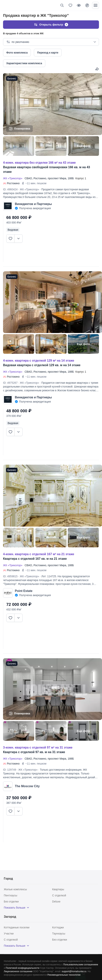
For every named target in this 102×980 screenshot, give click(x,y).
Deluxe (56, 902)
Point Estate (24, 591)
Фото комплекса (17, 53)
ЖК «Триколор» (13, 178)
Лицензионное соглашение (18, 971)
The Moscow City (27, 786)
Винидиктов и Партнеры (33, 204)
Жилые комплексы (15, 889)
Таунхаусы (59, 934)
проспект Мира (57, 178)
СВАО (28, 178)
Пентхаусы (10, 895)
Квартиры (58, 889)
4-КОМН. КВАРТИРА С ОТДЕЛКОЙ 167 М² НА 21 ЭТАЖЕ (39, 554)
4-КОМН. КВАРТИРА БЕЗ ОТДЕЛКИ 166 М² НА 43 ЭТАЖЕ (39, 163)
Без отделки (11, 902)
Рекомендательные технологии (64, 975)
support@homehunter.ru (74, 971)
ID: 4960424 (10, 189)
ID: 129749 (10, 770)
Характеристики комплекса (24, 63)
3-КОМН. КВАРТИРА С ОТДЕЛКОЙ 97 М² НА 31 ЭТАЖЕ (38, 747)
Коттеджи (58, 927)
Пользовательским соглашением (81, 965)
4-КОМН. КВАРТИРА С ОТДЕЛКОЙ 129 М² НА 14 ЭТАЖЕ (39, 361)
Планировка (22, 129)
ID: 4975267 (10, 383)
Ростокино (40, 178)
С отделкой (59, 895)
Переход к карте (48, 53)
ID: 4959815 (10, 576)
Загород (10, 917)
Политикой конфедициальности (23, 968)
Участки (9, 934)
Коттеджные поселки (17, 927)
